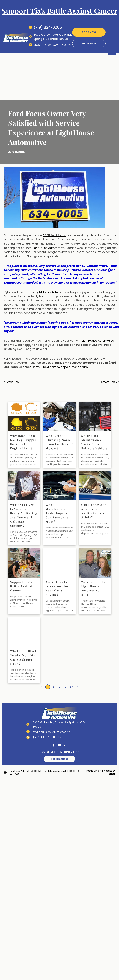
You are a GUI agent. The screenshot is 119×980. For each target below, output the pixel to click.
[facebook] (54, 746)
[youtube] (59, 746)
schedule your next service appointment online (55, 367)
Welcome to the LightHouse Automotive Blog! (94, 588)
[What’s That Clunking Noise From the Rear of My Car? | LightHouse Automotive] (59, 417)
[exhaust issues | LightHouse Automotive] (24, 632)
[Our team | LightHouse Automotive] (95, 563)
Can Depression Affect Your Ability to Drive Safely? (94, 511)
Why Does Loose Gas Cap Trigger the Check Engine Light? (23, 442)
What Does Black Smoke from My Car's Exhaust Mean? (24, 657)
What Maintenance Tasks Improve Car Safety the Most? (57, 513)
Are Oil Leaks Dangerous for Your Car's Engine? (57, 588)
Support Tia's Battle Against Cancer (21, 586)
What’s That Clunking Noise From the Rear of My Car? (59, 442)
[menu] (112, 51)
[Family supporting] (24, 563)
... (65, 687)
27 (71, 687)
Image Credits (94, 771)
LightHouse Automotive (48, 248)
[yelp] (65, 746)
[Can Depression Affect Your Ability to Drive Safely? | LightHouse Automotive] (95, 486)
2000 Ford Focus (54, 235)
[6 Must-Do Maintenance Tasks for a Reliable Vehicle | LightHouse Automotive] (95, 417)
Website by (109, 771)
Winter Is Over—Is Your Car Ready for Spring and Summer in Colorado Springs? (24, 515)
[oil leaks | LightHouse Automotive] (59, 563)
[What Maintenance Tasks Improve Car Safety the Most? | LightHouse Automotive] (59, 486)
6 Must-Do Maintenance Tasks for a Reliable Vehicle (94, 442)
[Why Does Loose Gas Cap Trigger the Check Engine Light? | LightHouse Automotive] (24, 417)
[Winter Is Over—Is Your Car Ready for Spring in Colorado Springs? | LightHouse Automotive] (24, 486)
